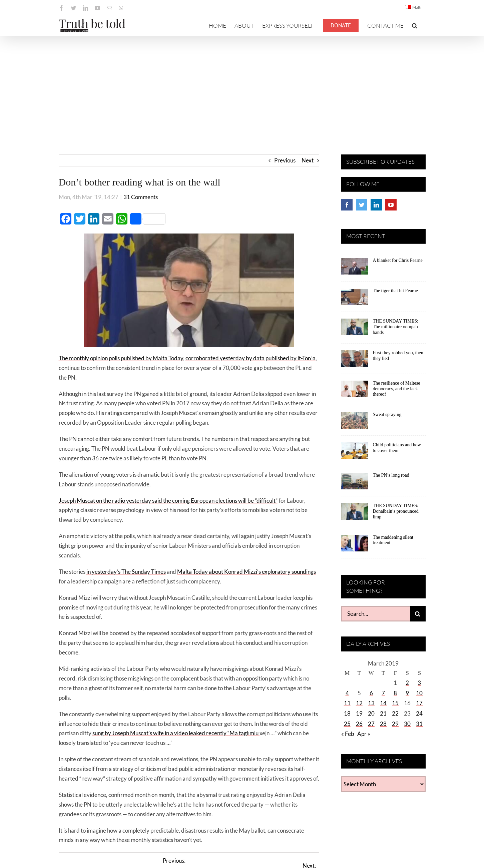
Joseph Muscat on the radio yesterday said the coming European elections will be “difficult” (168, 501)
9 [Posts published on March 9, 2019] (407, 693)
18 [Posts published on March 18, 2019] (347, 713)
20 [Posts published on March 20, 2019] (371, 713)
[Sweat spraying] (355, 423)
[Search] (418, 614)
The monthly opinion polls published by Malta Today (121, 358)
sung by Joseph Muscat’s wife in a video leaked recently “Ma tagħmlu (176, 733)
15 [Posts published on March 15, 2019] (395, 703)
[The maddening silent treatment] (355, 545)
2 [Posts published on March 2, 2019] (407, 683)
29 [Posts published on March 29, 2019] (395, 724)
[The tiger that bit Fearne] (355, 299)
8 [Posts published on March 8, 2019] (395, 693)
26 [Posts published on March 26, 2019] (359, 724)
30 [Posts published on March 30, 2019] (407, 724)
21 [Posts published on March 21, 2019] (383, 713)
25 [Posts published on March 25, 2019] (347, 724)
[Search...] (376, 614)
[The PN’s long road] (355, 483)
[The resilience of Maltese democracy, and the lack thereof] (355, 391)
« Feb (348, 734)
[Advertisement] (242, 86)
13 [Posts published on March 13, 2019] (371, 703)
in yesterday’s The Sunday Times (126, 572)
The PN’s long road (391, 475)
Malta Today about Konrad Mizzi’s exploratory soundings (247, 572)
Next (308, 160)
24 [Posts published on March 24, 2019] (419, 713)
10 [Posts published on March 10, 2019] (419, 693)
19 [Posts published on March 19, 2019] (359, 713)
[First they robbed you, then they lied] (355, 361)
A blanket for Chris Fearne (398, 260)
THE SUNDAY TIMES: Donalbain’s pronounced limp (396, 511)
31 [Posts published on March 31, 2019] (419, 724)
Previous (285, 160)
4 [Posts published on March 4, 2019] (347, 693)
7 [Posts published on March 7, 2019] (383, 693)
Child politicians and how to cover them (397, 448)
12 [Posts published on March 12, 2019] (359, 703)
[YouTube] (391, 205)
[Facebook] (347, 205)
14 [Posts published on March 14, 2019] (383, 703)
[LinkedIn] (376, 205)
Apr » (364, 734)
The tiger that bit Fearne (395, 291)
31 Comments (141, 197)
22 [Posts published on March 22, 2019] (395, 713)
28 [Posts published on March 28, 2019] (383, 724)
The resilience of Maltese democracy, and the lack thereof (397, 389)
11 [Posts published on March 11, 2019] (347, 703)
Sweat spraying (387, 414)
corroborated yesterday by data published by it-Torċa (251, 358)
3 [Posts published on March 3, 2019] (419, 683)
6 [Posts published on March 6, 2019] (371, 693)
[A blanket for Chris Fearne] (355, 269)
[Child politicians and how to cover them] (355, 453)
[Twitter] (362, 205)
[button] (415, 25)
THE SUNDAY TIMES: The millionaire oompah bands (396, 327)
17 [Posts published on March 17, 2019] (419, 703)
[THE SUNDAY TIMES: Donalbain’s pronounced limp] (355, 514)
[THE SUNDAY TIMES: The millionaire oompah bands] (355, 329)
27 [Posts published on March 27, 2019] (371, 724)
